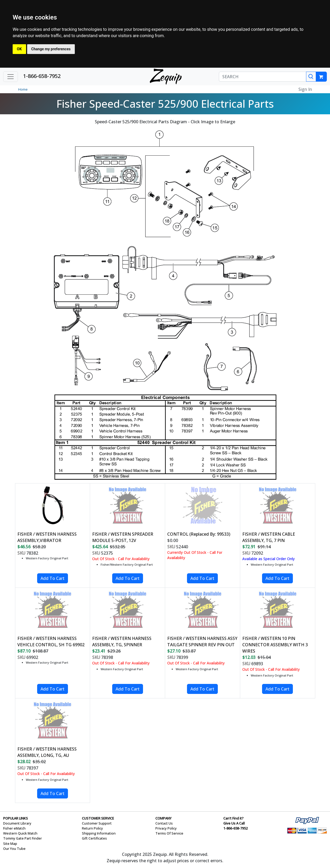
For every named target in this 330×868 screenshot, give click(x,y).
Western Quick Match (20, 833)
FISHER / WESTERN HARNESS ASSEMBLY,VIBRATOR (47, 537)
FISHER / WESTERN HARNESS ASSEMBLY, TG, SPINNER (122, 642)
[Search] (311, 77)
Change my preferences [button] (51, 49)
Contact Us (164, 823)
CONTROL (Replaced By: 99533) (199, 534)
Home (23, 89)
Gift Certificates (94, 838)
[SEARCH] (263, 77)
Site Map (10, 844)
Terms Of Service (169, 833)
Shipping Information (99, 833)
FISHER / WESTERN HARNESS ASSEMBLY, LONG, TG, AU (47, 752)
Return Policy (92, 828)
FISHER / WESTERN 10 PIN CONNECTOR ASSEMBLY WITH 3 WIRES (275, 645)
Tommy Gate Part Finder (23, 838)
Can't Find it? (233, 818)
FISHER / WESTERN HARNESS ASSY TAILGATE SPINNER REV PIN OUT (202, 642)
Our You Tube (14, 849)
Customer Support (97, 823)
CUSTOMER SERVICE (98, 818)
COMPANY (163, 818)
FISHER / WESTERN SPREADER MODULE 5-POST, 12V (123, 537)
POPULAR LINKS (16, 818)
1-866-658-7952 (42, 76)
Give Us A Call (234, 823)
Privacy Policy (166, 828)
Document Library (17, 823)
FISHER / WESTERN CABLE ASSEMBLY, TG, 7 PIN (269, 537)
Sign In (305, 89)
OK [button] (19, 49)
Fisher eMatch (14, 828)
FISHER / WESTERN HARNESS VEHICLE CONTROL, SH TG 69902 (51, 642)
